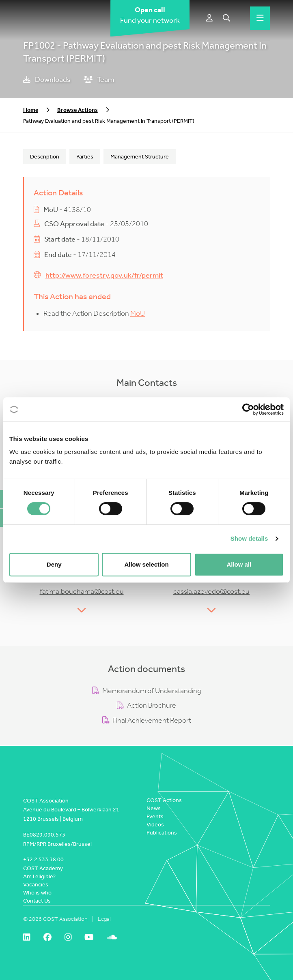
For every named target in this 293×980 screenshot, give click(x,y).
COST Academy (43, 868)
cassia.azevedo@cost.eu (211, 592)
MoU (138, 313)
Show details (249, 538)
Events (155, 816)
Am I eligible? (39, 876)
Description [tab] (45, 157)
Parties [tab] (85, 157)
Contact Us (37, 901)
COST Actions (164, 800)
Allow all (239, 564)
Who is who (37, 893)
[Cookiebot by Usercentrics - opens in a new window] (248, 409)
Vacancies (36, 885)
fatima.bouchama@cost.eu (82, 592)
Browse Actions (78, 110)
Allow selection (146, 564)
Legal (104, 919)
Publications (162, 833)
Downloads (47, 80)
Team (99, 80)
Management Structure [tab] (140, 157)
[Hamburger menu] (260, 18)
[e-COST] (209, 18)
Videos (155, 825)
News (154, 808)
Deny (54, 564)
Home (31, 110)
